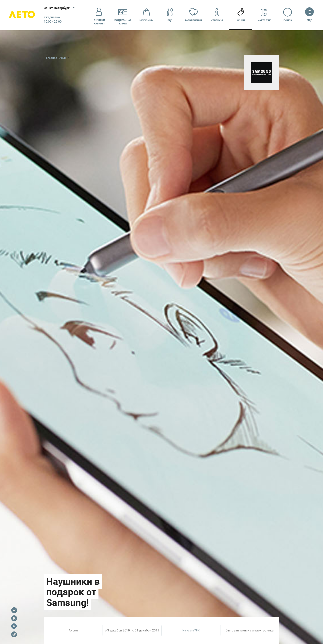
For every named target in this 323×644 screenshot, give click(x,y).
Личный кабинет (99, 15)
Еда (170, 15)
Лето (22, 15)
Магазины (146, 15)
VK (14, 610)
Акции (241, 15)
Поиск (288, 15)
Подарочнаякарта (123, 15)
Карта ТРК (264, 15)
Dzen (14, 626)
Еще (309, 15)
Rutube (14, 618)
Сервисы (217, 15)
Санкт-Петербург (58, 8)
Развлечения (194, 15)
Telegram (14, 634)
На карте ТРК (191, 631)
